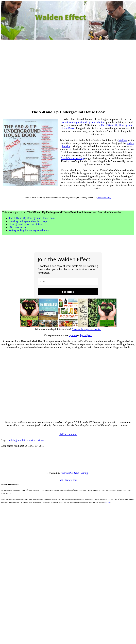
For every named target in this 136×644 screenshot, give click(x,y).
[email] (68, 281)
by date (73, 335)
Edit (61, 480)
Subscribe (68, 292)
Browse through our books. (86, 329)
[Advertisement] (32, 75)
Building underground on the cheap (28, 221)
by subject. (86, 335)
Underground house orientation (26, 224)
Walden (123, 140)
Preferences (71, 480)
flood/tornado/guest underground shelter (82, 122)
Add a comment (68, 434)
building (12, 440)
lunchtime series (26, 440)
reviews (40, 440)
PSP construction (18, 227)
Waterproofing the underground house (29, 230)
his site (108, 502)
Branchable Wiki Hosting (74, 473)
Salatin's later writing (72, 158)
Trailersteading (104, 197)
